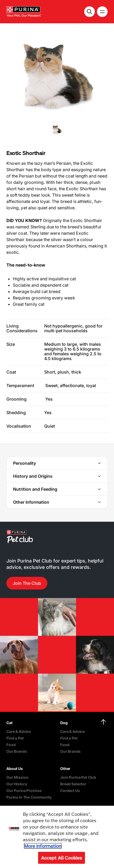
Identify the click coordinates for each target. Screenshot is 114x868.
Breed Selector (73, 784)
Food (11, 745)
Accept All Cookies (62, 858)
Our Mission (17, 777)
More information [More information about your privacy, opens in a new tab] (43, 846)
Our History (17, 784)
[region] (57, 837)
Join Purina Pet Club (78, 777)
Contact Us (70, 790)
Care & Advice (19, 731)
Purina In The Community (29, 797)
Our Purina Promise (24, 790)
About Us (15, 769)
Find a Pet (15, 738)
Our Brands (17, 751)
